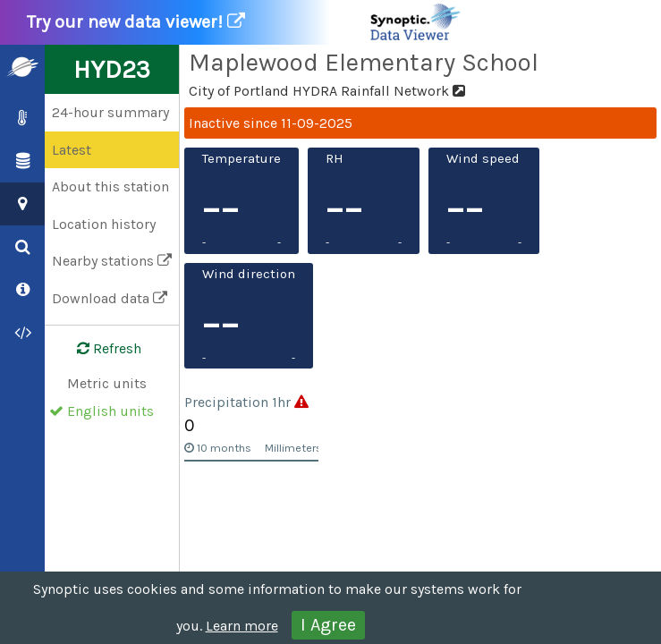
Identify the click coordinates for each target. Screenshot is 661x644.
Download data (110, 298)
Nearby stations (112, 261)
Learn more (242, 626)
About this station (110, 186)
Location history (104, 224)
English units (110, 411)
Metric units (107, 383)
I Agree (328, 625)
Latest (72, 150)
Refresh (98, 349)
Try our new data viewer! (245, 22)
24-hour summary (110, 112)
